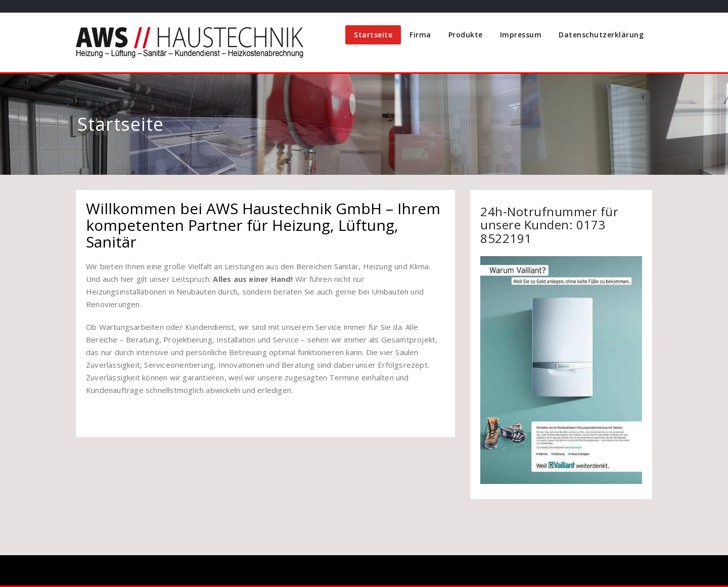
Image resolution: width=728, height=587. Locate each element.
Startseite (373, 35)
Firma (420, 35)
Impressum (521, 35)
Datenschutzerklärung (601, 35)
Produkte (466, 35)
